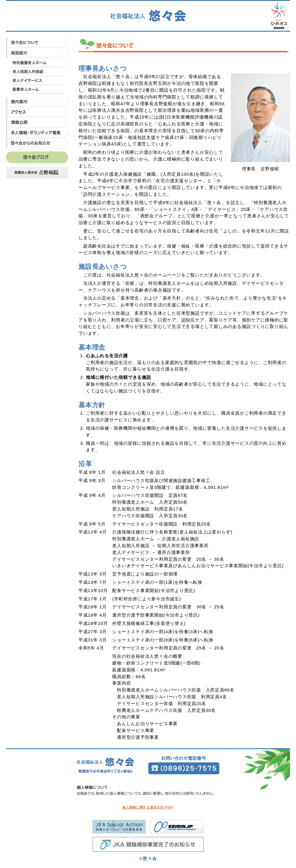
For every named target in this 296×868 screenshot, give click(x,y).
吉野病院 (37, 173)
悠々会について (37, 43)
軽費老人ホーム (37, 89)
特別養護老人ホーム (37, 63)
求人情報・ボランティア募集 (37, 133)
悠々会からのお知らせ (37, 143)
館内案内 (37, 102)
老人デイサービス (37, 80)
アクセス (37, 112)
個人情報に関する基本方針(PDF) (148, 807)
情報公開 (37, 123)
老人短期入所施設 (37, 72)
